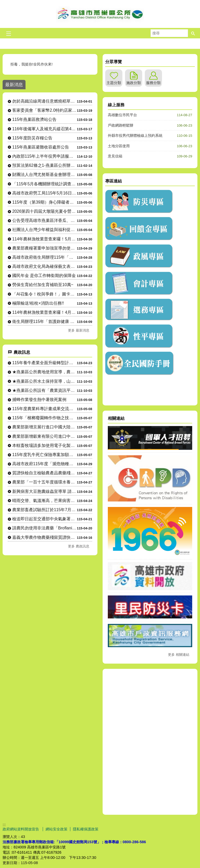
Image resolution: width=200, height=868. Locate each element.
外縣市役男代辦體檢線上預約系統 (135, 135)
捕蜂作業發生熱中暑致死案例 (39, 400)
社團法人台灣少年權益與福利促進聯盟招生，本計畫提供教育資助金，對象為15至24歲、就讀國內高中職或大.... (45, 230)
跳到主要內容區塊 (3, 3)
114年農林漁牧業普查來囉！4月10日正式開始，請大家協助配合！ (45, 312)
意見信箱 (115, 156)
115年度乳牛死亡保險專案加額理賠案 (45, 455)
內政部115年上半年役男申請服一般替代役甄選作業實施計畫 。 (45, 156)
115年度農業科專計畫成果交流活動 (45, 409)
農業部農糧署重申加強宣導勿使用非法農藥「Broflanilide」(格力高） (45, 248)
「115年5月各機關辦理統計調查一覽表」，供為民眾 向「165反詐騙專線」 (45, 184)
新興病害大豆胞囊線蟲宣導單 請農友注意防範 (45, 491)
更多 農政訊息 (79, 546)
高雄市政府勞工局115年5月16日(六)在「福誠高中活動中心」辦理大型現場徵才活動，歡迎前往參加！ (45, 193)
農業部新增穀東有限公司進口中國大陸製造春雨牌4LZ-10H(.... (45, 436)
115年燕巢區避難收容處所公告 (41, 147)
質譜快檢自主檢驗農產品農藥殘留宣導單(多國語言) (45, 473)
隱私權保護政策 (86, 829)
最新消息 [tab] (14, 85)
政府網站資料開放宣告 (21, 829)
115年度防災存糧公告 (32, 138)
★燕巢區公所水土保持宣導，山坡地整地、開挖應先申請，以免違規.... (45, 381)
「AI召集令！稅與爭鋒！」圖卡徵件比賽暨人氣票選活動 (45, 294)
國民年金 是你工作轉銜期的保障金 (44, 276)
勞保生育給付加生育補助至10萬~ (43, 285)
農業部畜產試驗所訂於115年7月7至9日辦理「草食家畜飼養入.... (45, 510)
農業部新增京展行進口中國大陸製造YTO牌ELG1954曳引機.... (45, 427)
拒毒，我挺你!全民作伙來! (32, 64)
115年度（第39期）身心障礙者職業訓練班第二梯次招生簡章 (45, 202)
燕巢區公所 (100, 14)
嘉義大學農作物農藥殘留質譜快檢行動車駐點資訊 (45, 537)
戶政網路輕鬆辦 (121, 125)
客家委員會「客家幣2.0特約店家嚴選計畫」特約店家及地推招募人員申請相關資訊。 (45, 110)
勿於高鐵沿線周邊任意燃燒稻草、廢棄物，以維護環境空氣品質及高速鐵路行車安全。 (45, 101)
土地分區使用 (119, 146)
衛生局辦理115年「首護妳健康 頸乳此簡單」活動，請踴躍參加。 (45, 321)
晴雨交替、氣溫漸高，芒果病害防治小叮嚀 (45, 501)
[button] (193, 33)
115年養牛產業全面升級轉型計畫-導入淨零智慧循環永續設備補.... (45, 363)
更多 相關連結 (179, 655)
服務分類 (153, 83)
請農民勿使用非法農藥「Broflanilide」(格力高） (45, 528)
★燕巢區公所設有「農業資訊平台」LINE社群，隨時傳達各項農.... (45, 390)
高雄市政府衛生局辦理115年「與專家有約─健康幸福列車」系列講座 (45, 257)
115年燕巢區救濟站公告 (34, 119)
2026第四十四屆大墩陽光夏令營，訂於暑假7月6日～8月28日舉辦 (45, 211)
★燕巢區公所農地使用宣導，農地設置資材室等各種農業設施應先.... (45, 372)
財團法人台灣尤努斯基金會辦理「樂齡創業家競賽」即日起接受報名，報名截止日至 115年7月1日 (45, 175)
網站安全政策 (57, 829)
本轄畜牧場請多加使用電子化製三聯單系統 (45, 445)
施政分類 (134, 83)
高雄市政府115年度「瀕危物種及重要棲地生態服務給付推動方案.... (45, 464)
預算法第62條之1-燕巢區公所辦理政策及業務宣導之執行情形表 (45, 165)
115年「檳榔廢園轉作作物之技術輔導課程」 (45, 418)
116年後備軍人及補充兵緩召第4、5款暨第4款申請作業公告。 (45, 129)
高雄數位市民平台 (122, 115)
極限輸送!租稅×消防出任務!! (38, 303)
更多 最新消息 (79, 330)
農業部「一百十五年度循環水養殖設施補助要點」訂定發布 (45, 482)
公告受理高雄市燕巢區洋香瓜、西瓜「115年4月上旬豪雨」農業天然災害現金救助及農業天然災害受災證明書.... (45, 220)
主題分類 (114, 83)
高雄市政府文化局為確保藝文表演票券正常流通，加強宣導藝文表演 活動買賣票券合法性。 (45, 266)
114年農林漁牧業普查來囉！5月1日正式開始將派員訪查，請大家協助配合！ (45, 239)
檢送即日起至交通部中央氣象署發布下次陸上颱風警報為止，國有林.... (45, 519)
